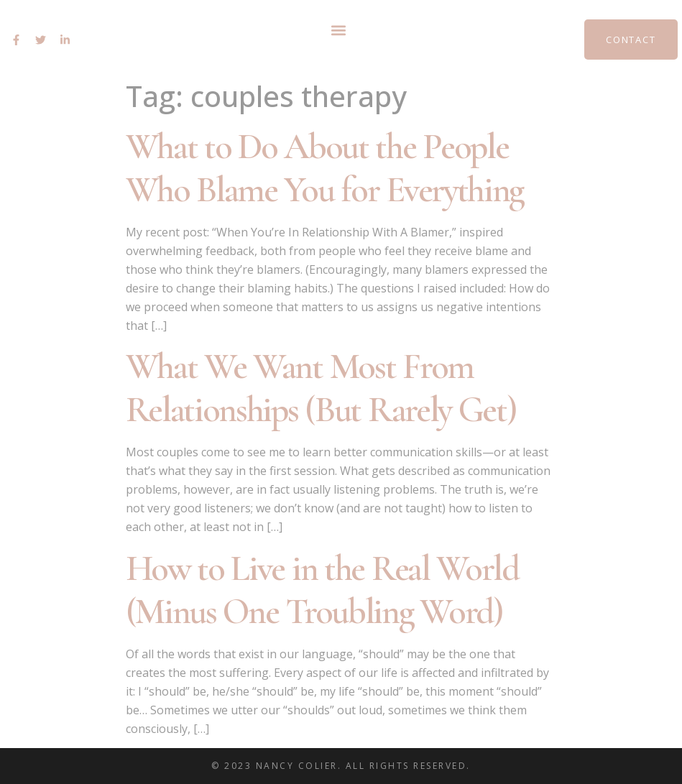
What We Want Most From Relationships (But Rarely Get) (321, 388)
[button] (339, 30)
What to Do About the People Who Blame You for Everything (325, 168)
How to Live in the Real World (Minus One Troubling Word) (322, 590)
